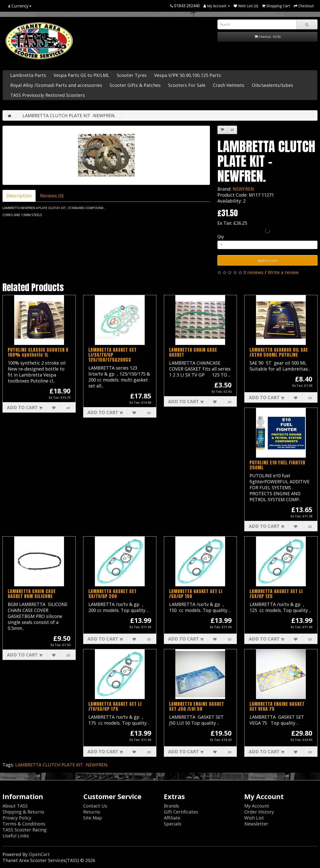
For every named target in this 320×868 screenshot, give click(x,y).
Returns (92, 812)
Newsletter (256, 824)
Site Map (93, 818)
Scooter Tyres (132, 75)
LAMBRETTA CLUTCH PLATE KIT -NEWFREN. (69, 115)
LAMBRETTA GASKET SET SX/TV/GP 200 (113, 594)
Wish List (254, 818)
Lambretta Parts (28, 75)
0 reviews (254, 272)
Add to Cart (268, 260)
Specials (173, 824)
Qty (221, 237)
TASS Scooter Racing (25, 830)
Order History (259, 812)
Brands (171, 806)
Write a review (283, 272)
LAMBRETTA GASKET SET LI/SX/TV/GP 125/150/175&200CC (113, 355)
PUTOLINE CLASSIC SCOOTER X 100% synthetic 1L (38, 352)
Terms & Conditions (24, 824)
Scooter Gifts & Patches (135, 85)
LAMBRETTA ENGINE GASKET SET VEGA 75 (277, 706)
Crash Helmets (229, 85)
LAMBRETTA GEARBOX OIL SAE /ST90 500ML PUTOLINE (279, 352)
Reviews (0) (52, 196)
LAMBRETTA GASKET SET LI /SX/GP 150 (196, 594)
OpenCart (39, 854)
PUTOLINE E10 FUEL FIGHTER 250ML (277, 465)
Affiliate (172, 818)
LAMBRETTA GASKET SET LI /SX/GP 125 (276, 594)
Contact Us (95, 806)
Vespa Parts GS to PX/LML (81, 75)
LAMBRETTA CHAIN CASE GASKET (193, 352)
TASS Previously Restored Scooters (48, 95)
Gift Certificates (181, 812)
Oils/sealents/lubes (272, 85)
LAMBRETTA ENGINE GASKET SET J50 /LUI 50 (197, 706)
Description (19, 196)
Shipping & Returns (23, 812)
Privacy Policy (17, 818)
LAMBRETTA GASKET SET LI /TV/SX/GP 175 (115, 706)
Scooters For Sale (187, 85)
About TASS (15, 806)
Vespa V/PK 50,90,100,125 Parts (188, 75)
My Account (257, 806)
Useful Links (16, 836)
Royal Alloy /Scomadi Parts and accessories (56, 85)
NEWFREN (243, 189)
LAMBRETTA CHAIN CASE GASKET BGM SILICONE (32, 594)
